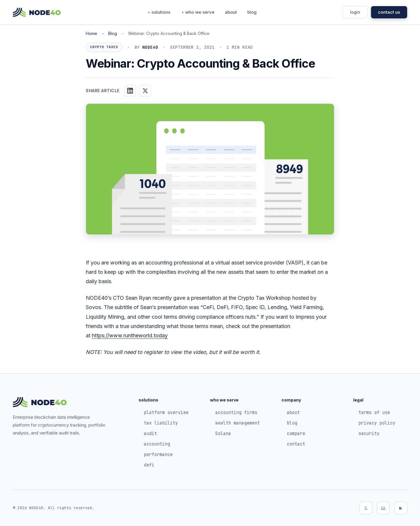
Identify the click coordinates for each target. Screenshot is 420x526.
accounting (157, 444)
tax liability (161, 423)
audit (150, 434)
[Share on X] (145, 91)
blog (252, 12)
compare (296, 434)
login (355, 12)
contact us (389, 12)
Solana (223, 434)
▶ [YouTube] (401, 508)
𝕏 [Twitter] (366, 508)
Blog (113, 33)
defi (149, 465)
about (231, 12)
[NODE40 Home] (37, 12)
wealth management (238, 423)
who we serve (200, 12)
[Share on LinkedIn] (130, 91)
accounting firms (236, 413)
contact (296, 444)
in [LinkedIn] (383, 508)
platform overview (166, 413)
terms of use (374, 413)
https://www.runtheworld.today (130, 335)
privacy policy (377, 423)
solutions (161, 12)
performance (158, 455)
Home (91, 33)
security (369, 434)
